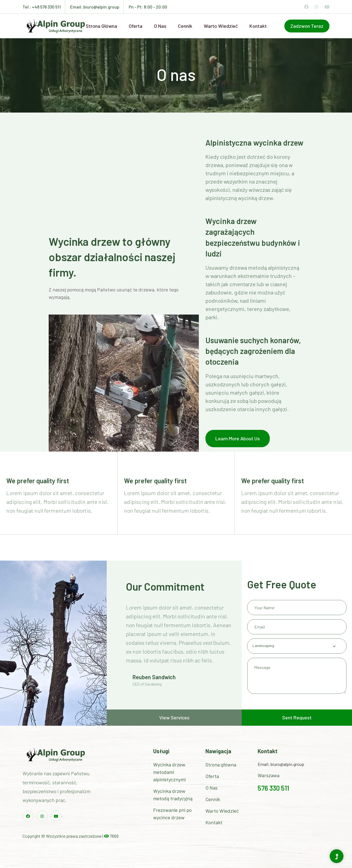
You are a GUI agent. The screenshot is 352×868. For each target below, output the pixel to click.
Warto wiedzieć (221, 26)
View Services (174, 717)
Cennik (185, 26)
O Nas (211, 788)
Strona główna (101, 26)
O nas (160, 26)
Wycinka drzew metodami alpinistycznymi (169, 772)
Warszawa (269, 775)
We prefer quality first (38, 481)
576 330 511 (273, 788)
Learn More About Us (238, 438)
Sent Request (297, 717)
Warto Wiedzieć (222, 811)
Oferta (136, 26)
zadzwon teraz (307, 26)
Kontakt (258, 26)
